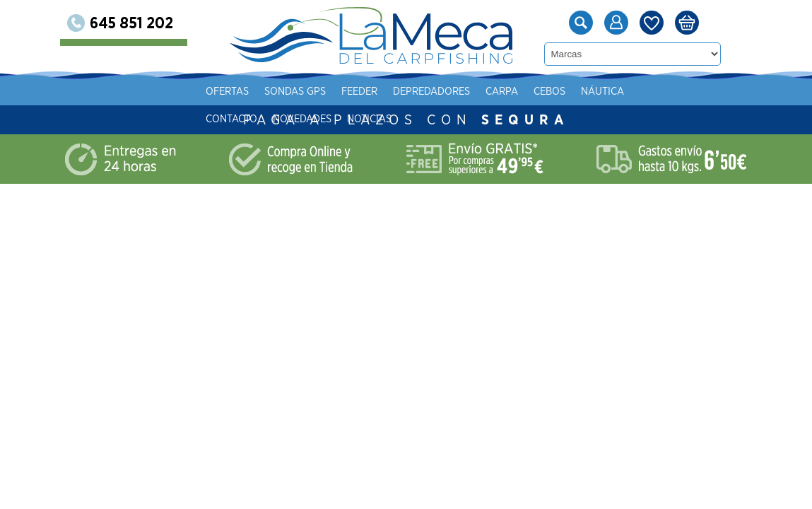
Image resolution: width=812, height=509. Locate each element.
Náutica (602, 92)
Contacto (231, 119)
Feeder (359, 92)
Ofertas (227, 92)
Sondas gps (295, 92)
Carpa (502, 92)
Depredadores (431, 92)
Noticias (369, 119)
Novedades (302, 119)
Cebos (549, 92)
